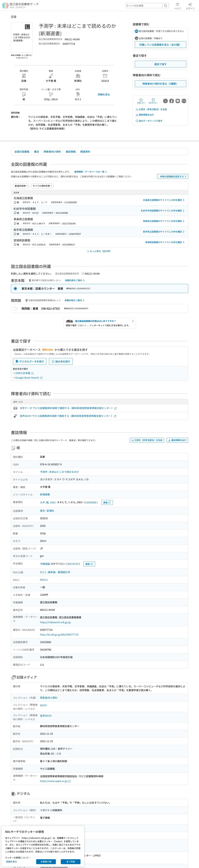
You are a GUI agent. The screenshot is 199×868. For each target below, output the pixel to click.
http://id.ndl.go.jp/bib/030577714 (59, 634)
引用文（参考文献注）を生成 (151, 109)
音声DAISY (46, 716)
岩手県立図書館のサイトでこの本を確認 (164, 232)
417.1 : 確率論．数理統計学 (55, 572)
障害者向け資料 (52, 152)
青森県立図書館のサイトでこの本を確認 (164, 221)
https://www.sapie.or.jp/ (55, 781)
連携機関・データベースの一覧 (91, 172)
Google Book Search (29, 378)
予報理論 (45, 564)
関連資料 (85, 152)
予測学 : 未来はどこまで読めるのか (59, 472)
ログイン (190, 6)
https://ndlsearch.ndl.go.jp (55, 622)
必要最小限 (46, 862)
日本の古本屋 (25, 373)
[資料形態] (42, 186)
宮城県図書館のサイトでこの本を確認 (165, 242)
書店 (36, 152)
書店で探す (161, 64)
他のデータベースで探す (149, 121)
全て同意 (71, 862)
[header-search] (147, 6)
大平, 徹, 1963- (48, 502)
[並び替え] (21, 186)
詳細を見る (104, 94)
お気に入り (141, 101)
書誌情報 (71, 152)
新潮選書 (45, 494)
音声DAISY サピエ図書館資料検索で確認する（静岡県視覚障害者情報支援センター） (68, 416)
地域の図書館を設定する (174, 176)
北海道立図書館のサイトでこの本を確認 (164, 200)
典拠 (107, 503)
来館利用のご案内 (75, 280)
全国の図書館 (22, 152)
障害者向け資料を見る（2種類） (160, 84)
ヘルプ (177, 6)
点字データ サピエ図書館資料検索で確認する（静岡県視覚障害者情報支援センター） (68, 408)
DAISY (43, 705)
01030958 (91, 502)
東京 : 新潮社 (47, 511)
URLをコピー (153, 101)
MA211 (44, 580)
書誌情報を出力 (145, 115)
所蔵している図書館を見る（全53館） (161, 45)
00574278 (73, 564)
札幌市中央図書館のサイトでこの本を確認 (163, 211)
